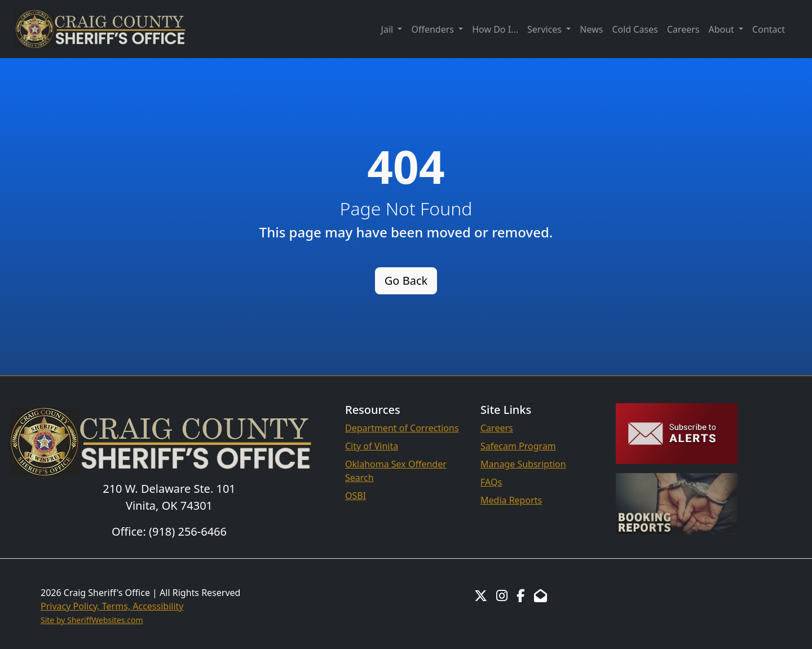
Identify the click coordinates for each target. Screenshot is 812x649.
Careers (683, 29)
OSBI (356, 496)
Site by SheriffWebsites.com (92, 620)
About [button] (722, 29)
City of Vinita (372, 446)
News (591, 29)
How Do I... (495, 29)
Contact (769, 29)
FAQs (491, 482)
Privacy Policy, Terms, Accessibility (112, 606)
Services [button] (546, 29)
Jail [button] (389, 29)
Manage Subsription (523, 464)
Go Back (406, 281)
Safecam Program (518, 446)
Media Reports (511, 500)
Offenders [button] (434, 29)
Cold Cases (635, 29)
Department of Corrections (402, 428)
